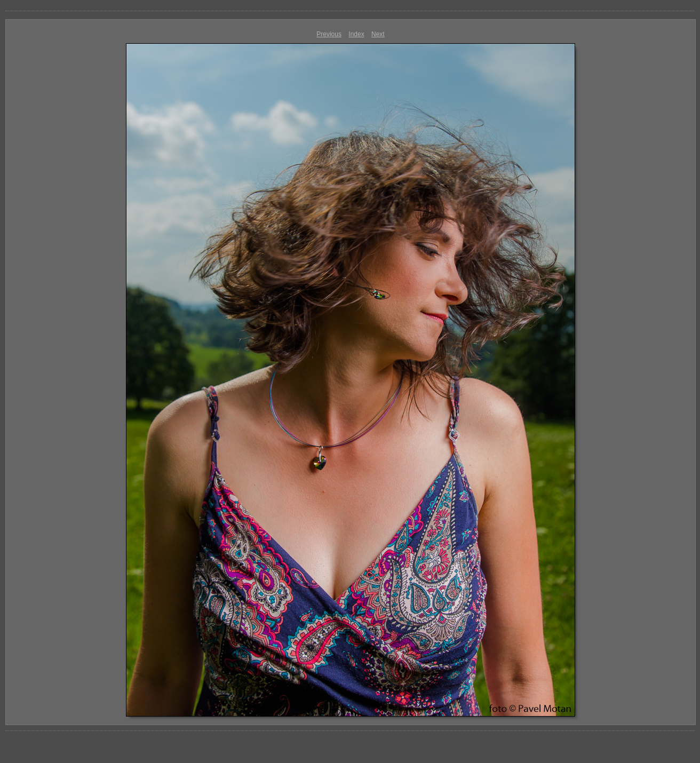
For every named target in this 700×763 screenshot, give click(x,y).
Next (378, 34)
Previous (329, 34)
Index (356, 34)
